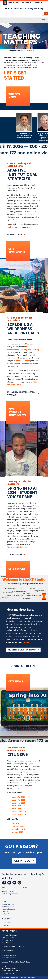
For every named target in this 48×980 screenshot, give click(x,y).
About (4, 902)
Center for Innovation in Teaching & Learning (23, 8)
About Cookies (5, 977)
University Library (8, 973)
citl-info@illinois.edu (11, 894)
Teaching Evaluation (9, 909)
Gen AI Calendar (15, 234)
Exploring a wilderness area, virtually (21, 394)
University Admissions (9, 935)
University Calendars (9, 955)
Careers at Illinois (8, 937)
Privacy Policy (15, 977)
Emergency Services (8, 966)
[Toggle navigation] (43, 20)
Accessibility (32, 977)
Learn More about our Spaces (22, 650)
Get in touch (23, 861)
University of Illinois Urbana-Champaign (25, 3)
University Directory (8, 958)
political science (23, 361)
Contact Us (5, 914)
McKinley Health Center (10, 968)
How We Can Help (8, 904)
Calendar (5, 911)
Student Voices (15, 554)
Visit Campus (6, 942)
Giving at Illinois (7, 953)
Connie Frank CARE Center (11, 971)
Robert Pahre (13, 364)
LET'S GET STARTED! (15, 75)
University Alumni (8, 950)
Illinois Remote (7, 925)
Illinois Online (6, 923)
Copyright (24, 977)
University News (7, 940)
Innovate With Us (8, 907)
